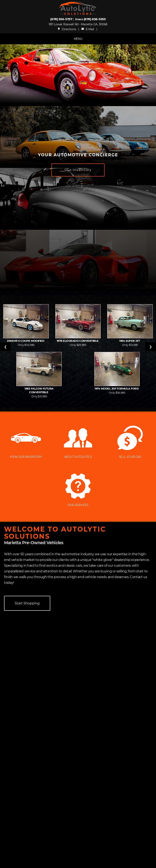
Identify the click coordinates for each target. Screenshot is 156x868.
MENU (78, 39)
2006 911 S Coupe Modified (26, 341)
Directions (67, 29)
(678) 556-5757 (61, 19)
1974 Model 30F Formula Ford (117, 388)
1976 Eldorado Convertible (78, 341)
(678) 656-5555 (95, 19)
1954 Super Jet (130, 341)
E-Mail (88, 29)
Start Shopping (27, 603)
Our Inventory (78, 170)
